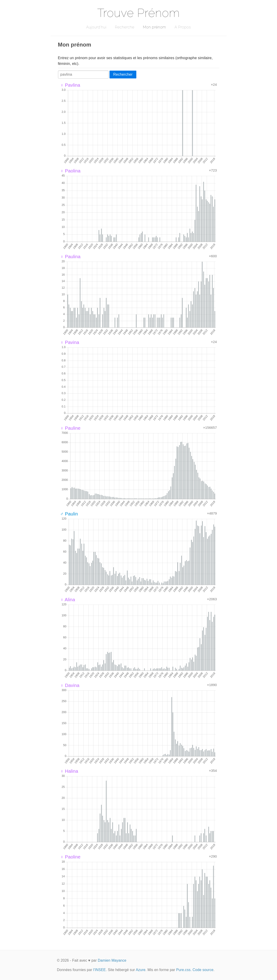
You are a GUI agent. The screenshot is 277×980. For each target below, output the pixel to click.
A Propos (183, 27)
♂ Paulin (69, 514)
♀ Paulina (70, 257)
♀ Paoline (70, 857)
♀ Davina (70, 685)
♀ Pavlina (70, 85)
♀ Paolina (70, 171)
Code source (203, 970)
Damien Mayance (112, 960)
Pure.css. (184, 970)
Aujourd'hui (96, 27)
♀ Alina (68, 600)
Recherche (125, 27)
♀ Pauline (70, 428)
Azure (141, 970)
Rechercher (123, 74)
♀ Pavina (70, 342)
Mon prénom (154, 27)
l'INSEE (100, 970)
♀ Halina (69, 771)
